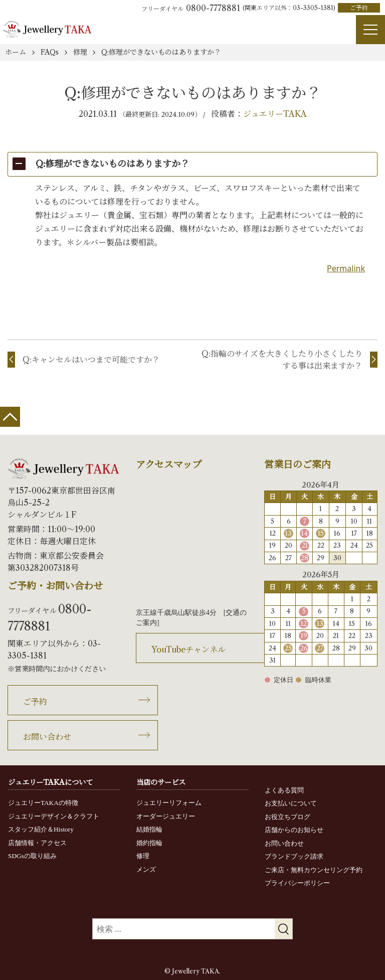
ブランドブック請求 (294, 856)
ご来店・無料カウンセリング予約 (314, 870)
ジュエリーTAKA (275, 114)
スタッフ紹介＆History (41, 829)
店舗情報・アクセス (37, 843)
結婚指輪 (149, 829)
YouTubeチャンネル (188, 649)
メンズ (146, 869)
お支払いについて (291, 803)
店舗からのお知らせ (294, 830)
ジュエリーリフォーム (169, 803)
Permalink (346, 268)
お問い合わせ (47, 737)
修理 (143, 856)
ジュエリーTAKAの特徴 (43, 803)
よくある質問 (284, 790)
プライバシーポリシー (297, 883)
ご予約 (359, 8)
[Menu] (370, 30)
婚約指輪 (149, 843)
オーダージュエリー (166, 816)
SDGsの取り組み (32, 856)
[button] (192, 164)
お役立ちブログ (287, 817)
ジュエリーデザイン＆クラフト (54, 816)
